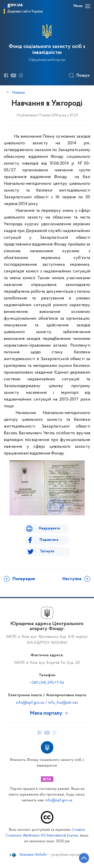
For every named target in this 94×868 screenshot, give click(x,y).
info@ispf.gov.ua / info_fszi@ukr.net (47, 703)
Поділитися (49, 540)
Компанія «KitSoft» (34, 855)
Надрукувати (49, 529)
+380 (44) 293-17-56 (47, 683)
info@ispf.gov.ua (59, 800)
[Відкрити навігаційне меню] (88, 6)
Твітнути (47, 551)
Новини (19, 93)
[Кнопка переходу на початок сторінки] (84, 858)
